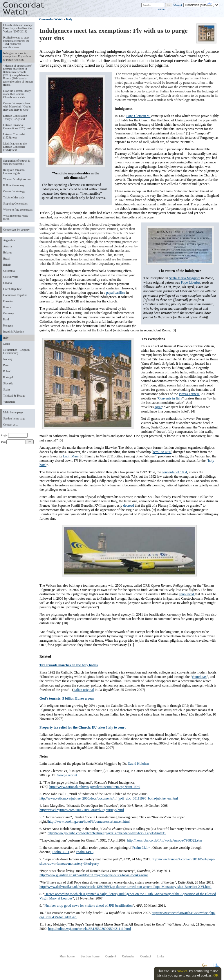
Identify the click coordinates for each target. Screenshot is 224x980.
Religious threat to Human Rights (14, 171)
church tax (199, 677)
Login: (14, 435)
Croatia (7, 283)
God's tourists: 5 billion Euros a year (67, 698)
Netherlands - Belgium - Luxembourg (17, 351)
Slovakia (8, 383)
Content (111, 956)
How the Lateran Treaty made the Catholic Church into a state (17, 94)
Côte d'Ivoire (11, 277)
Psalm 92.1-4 (141, 848)
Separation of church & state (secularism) (17, 162)
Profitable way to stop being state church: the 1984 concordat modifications (16, 42)
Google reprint (67, 775)
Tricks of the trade (14, 197)
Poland (7, 371)
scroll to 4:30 (162, 452)
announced (187, 594)
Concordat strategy (14, 191)
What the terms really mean (16, 217)
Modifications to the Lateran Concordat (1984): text (15, 147)
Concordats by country (16, 230)
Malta (7, 344)
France (7, 307)
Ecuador (8, 301)
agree (158, 407)
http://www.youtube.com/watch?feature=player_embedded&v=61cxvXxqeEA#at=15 (107, 833)
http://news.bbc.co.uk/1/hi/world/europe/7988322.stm (165, 840)
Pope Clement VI (138, 116)
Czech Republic (12, 289)
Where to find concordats (18, 210)
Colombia (9, 271)
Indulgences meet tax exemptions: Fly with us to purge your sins (17, 56)
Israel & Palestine (13, 332)
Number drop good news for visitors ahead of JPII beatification (88, 906)
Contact (146, 956)
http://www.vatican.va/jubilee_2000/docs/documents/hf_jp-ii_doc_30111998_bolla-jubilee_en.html (109, 798)
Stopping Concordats (15, 204)
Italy (6, 338)
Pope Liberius (190, 282)
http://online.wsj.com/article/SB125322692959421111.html (90, 929)
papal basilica (116, 293)
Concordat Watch (51, 19)
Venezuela (9, 402)
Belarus (8, 252)
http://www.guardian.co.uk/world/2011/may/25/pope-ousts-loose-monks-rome (94, 875)
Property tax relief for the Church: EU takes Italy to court (83, 727)
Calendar (128, 956)
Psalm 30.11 (61, 852)
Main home (67, 956)
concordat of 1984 (175, 472)
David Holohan (138, 764)
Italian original (84, 690)
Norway (8, 359)
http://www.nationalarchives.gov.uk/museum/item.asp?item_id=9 (95, 787)
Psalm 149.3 (85, 852)
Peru (6, 365)
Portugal (8, 377)
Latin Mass (71, 456)
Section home (90, 956)
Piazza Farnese (189, 394)
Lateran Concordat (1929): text (14, 136)
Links (161, 956)
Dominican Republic (15, 295)
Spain (7, 389)
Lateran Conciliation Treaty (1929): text (15, 117)
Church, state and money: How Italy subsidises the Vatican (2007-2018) (18, 28)
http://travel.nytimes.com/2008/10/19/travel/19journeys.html (82, 810)
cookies (182, 971)
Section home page (14, 418)
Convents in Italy (170, 398)
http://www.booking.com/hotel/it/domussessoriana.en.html (89, 822)
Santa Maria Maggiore (185, 278)
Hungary (8, 325)
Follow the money (14, 185)
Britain (7, 265)
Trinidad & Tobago (14, 396)
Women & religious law (17, 179)
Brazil (7, 259)
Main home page (13, 412)
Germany (9, 313)
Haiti (6, 319)
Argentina (9, 240)
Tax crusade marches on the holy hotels (69, 665)
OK (216, 975)
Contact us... (10, 425)
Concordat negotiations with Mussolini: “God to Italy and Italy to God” (17, 106)
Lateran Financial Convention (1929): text (17, 127)
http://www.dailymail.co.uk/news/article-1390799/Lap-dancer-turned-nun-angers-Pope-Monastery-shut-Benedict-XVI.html (125, 887)
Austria (7, 246)
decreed (128, 505)
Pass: (13, 442)
